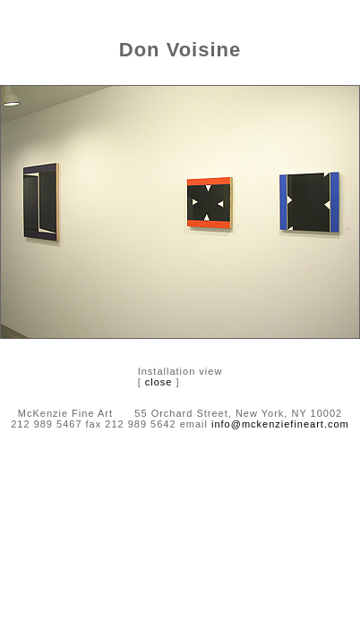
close (159, 382)
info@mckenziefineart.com (280, 424)
